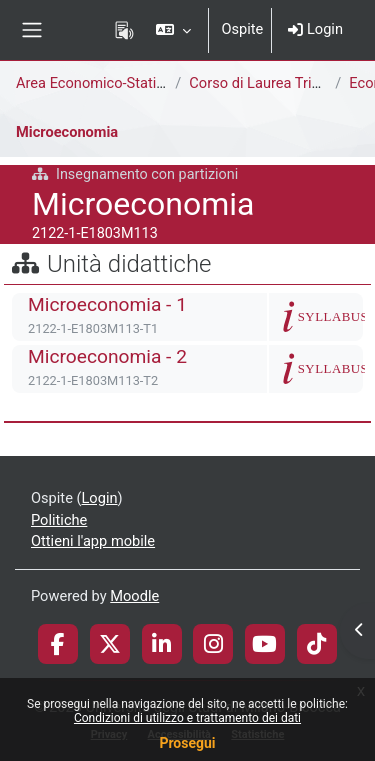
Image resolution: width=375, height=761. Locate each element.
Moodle (134, 596)
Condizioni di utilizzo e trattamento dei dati (187, 718)
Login (315, 29)
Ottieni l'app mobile (93, 541)
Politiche (59, 520)
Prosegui (187, 743)
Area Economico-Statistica (102, 83)
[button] (173, 30)
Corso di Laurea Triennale (271, 83)
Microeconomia (67, 132)
